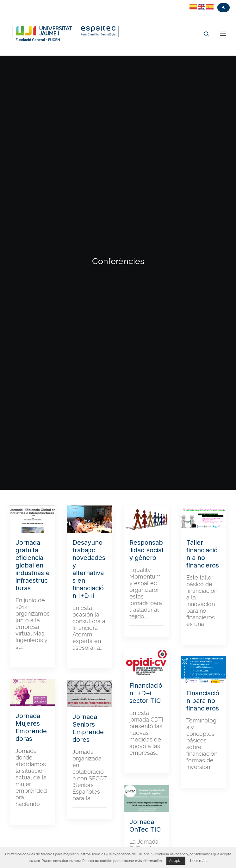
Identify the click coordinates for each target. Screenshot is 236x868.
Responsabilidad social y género (146, 217)
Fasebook (17, 2)
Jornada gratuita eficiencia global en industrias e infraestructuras (33, 232)
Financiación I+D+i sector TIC (146, 360)
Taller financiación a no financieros (203, 221)
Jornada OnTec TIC (145, 493)
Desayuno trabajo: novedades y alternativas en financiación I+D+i (89, 236)
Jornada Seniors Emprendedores (88, 395)
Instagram (28, 2)
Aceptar (176, 861)
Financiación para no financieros (203, 368)
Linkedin (40, 2)
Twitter (6, 2)
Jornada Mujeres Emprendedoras (31, 394)
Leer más (198, 861)
